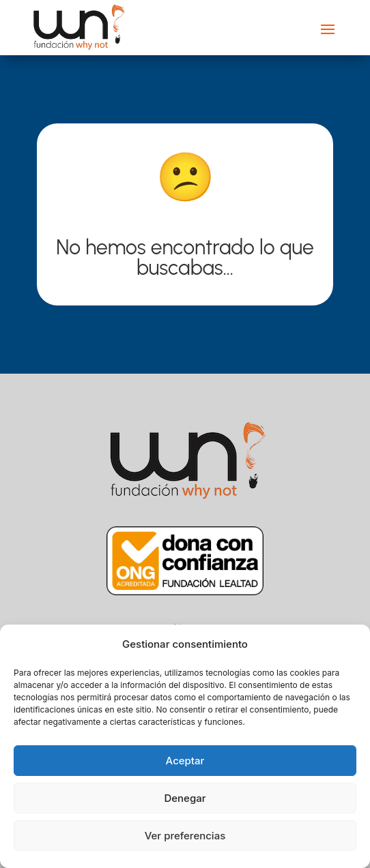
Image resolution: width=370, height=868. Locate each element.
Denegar (185, 798)
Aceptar (185, 761)
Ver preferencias (185, 836)
